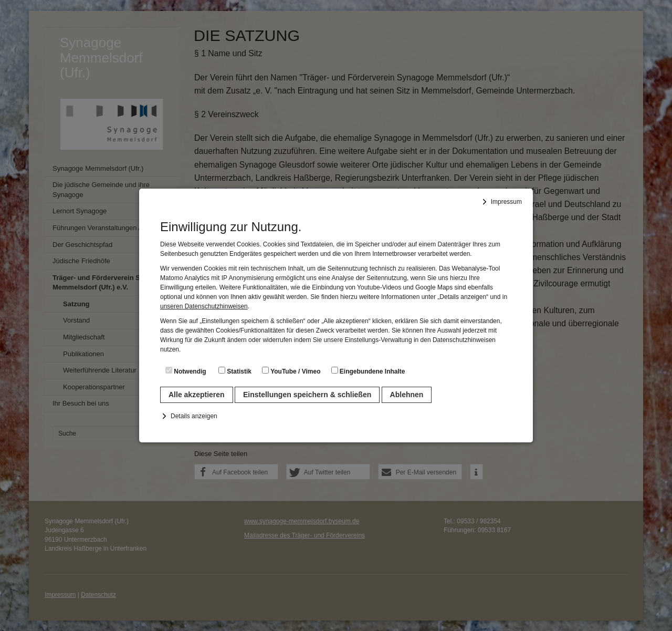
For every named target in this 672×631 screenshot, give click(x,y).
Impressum (506, 202)
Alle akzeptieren (197, 395)
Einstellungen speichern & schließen (307, 395)
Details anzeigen (194, 416)
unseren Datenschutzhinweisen (204, 306)
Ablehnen (407, 395)
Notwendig (186, 371)
